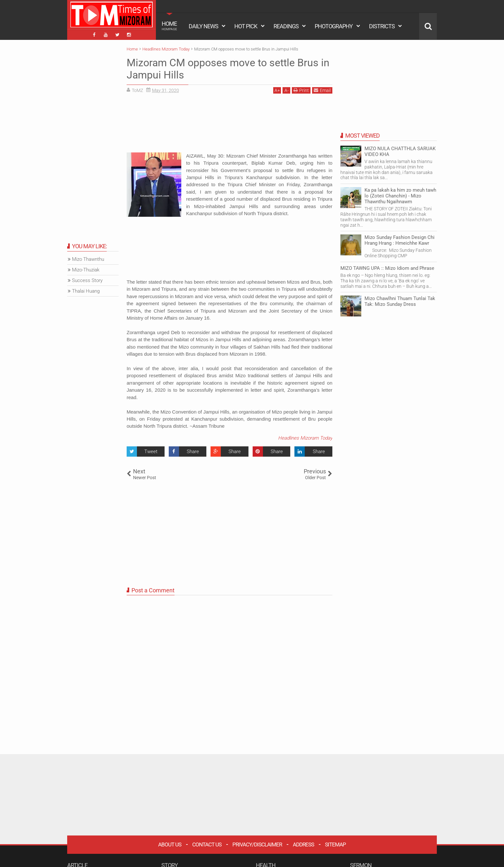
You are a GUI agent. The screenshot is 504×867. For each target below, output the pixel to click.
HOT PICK (246, 26)
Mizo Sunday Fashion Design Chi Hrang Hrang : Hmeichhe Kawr (400, 240)
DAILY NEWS (203, 26)
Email (322, 90)
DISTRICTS (382, 26)
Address (303, 844)
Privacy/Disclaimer (257, 844)
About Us (170, 844)
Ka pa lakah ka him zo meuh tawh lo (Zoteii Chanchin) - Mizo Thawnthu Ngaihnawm (400, 196)
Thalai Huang (86, 291)
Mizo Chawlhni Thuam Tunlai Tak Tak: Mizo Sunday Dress (400, 301)
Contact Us (207, 844)
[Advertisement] (230, 125)
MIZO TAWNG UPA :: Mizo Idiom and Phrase (387, 268)
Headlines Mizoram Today (305, 438)
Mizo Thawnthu (88, 259)
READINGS (286, 26)
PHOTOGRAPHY (334, 26)
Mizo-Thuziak (86, 270)
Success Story (87, 280)
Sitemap (335, 844)
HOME (169, 26)
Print (301, 90)
